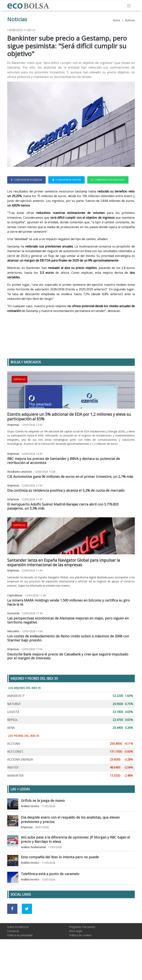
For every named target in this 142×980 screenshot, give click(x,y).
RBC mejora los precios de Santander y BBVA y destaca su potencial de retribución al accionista (64, 485)
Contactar (13, 956)
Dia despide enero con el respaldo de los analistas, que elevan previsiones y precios (70, 844)
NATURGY (14, 729)
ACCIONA (14, 768)
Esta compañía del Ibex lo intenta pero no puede (60, 882)
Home (116, 20)
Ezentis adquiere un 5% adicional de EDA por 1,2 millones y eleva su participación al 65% (69, 441)
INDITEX (13, 792)
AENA (11, 753)
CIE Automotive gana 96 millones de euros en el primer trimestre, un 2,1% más (70, 501)
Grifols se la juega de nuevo (43, 825)
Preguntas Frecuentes (82, 952)
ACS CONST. (15, 776)
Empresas (20, 404)
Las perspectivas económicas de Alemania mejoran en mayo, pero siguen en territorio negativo (68, 645)
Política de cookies (80, 960)
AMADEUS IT (16, 721)
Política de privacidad (20, 960)
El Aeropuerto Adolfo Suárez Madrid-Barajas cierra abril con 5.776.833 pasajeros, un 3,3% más (63, 531)
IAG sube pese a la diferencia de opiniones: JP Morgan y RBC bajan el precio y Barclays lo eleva (75, 864)
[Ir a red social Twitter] (27, 934)
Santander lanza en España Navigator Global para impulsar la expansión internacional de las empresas (64, 587)
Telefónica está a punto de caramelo (50, 899)
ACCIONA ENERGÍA (20, 784)
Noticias (130, 20)
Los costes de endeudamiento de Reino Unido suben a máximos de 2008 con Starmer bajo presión (68, 663)
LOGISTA (13, 737)
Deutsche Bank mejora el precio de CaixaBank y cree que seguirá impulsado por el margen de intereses (68, 681)
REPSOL (13, 745)
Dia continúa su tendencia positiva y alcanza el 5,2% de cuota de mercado (66, 515)
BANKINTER (15, 800)
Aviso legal (76, 956)
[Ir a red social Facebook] (12, 934)
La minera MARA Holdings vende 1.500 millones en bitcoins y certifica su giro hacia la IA (69, 627)
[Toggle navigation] (129, 6)
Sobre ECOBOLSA (18, 952)
